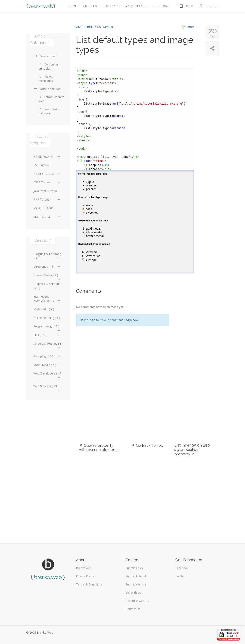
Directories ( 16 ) (47, 267)
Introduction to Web (52, 99)
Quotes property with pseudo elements (99, 448)
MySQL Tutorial (47, 208)
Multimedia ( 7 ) (47, 309)
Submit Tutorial (136, 576)
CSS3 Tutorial (47, 182)
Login (187, 6)
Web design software (49, 111)
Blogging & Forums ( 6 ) (47, 256)
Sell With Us (133, 593)
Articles (90, 6)
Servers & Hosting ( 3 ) (47, 346)
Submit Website (136, 584)
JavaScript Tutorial (47, 192)
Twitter (180, 576)
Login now (131, 320)
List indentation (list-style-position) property (192, 450)
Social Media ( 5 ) (47, 365)
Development (45, 56)
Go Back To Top (147, 445)
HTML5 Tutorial (47, 174)
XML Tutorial (47, 217)
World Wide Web (47, 89)
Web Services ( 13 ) (47, 387)
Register (209, 6)
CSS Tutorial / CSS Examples (95, 27)
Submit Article (135, 568)
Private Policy (85, 576)
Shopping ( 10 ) (47, 356)
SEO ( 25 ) (47, 335)
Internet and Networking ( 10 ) (47, 298)
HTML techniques (46, 79)
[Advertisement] (197, 365)
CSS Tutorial (47, 165)
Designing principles (48, 66)
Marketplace (136, 6)
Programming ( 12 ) (47, 327)
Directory (161, 6)
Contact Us (133, 609)
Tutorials (111, 6)
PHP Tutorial (47, 199)
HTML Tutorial (47, 156)
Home (73, 6)
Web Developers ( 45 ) (47, 375)
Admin (190, 27)
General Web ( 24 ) (47, 276)
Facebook (182, 568)
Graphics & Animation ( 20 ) (48, 286)
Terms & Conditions (89, 584)
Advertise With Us (137, 601)
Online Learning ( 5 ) (47, 319)
